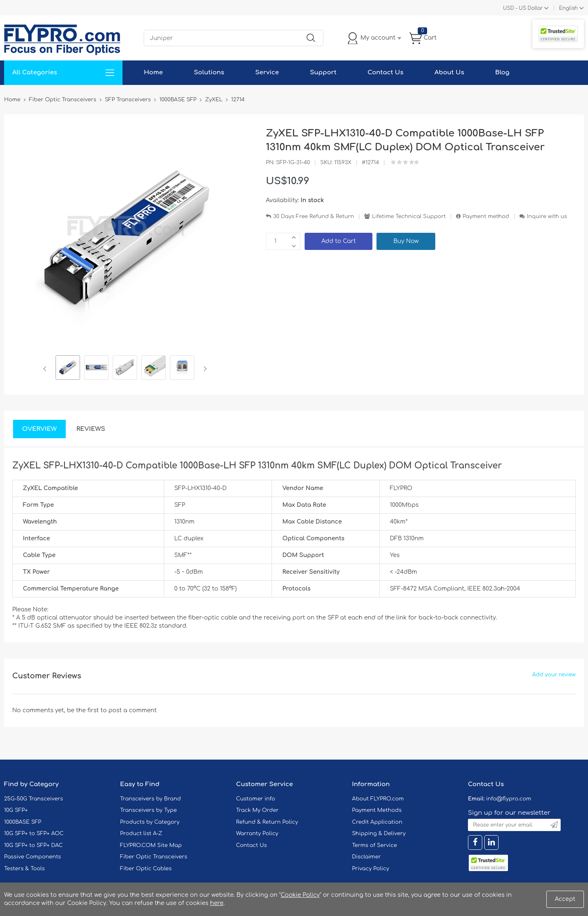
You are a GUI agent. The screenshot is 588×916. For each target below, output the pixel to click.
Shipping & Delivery (379, 834)
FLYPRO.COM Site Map (151, 845)
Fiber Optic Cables (146, 869)
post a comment (132, 710)
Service (267, 72)
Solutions (209, 72)
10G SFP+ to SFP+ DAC (33, 845)
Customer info (256, 799)
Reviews (91, 429)
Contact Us (385, 72)
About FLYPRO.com (378, 799)
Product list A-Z (141, 834)
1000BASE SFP (23, 822)
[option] (68, 369)
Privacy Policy (371, 869)
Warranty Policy (257, 834)
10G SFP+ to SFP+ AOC (34, 834)
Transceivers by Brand (150, 799)
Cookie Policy (300, 895)
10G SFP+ (16, 810)
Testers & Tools (24, 869)
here (217, 903)
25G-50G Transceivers (33, 799)
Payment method (486, 216)
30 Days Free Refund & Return (314, 216)
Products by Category (150, 822)
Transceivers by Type (148, 810)
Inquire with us (547, 216)
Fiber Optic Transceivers (154, 857)
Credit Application (377, 822)
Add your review (554, 675)
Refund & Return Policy (267, 822)
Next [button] (204, 369)
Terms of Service (374, 845)
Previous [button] (46, 369)
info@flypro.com (509, 799)
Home (153, 72)
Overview (39, 429)
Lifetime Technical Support (409, 216)
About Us (449, 72)
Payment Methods (377, 810)
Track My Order (257, 810)
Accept (565, 899)
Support (323, 72)
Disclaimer (366, 857)
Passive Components (32, 857)
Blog (502, 72)
